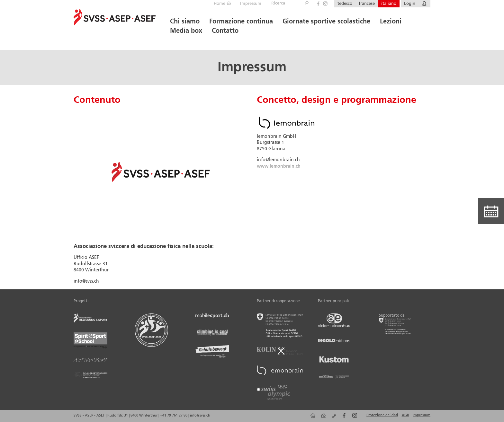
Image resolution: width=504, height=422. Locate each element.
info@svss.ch (200, 416)
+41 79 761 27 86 (174, 416)
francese (367, 4)
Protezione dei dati (382, 415)
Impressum (251, 4)
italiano (389, 4)
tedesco (345, 4)
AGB (405, 415)
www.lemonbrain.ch (279, 166)
